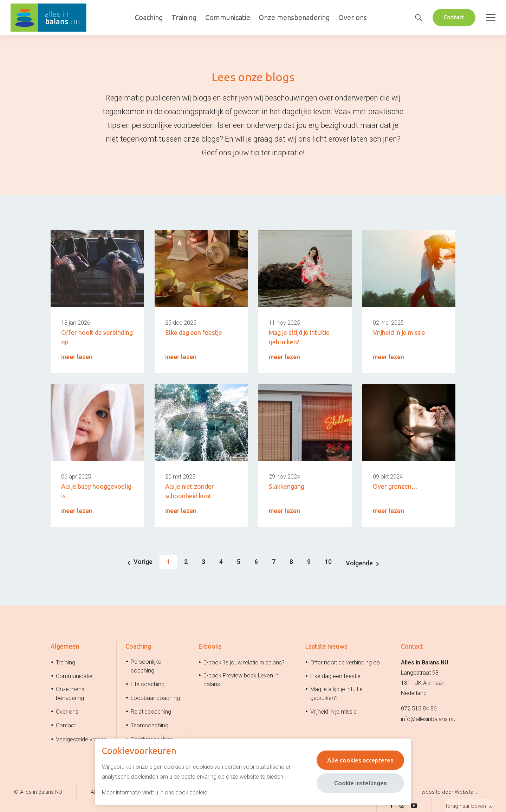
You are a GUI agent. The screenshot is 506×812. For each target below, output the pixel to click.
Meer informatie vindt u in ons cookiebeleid (155, 792)
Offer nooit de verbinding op (345, 661)
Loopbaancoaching (155, 697)
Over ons (352, 17)
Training (183, 17)
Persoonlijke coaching (146, 665)
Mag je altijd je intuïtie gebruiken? (336, 693)
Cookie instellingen (359, 783)
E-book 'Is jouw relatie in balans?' (245, 661)
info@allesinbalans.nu (428, 718)
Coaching (148, 17)
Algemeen (65, 645)
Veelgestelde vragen (81, 738)
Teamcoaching (150, 725)
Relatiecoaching (151, 711)
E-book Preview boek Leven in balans (241, 679)
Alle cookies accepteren (359, 760)
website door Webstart (449, 791)
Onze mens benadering (70, 693)
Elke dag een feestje (335, 675)
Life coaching (148, 683)
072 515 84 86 (419, 708)
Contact (453, 17)
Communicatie (227, 17)
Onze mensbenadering (293, 17)
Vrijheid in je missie (333, 711)
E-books (210, 645)
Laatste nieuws (326, 645)
